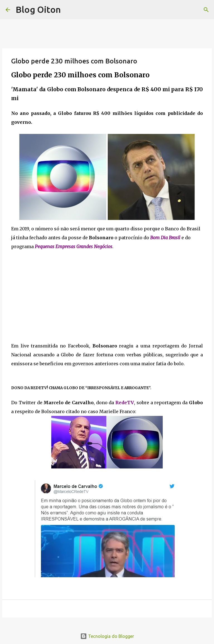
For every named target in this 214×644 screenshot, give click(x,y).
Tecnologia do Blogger (107, 636)
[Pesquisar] (206, 10)
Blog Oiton (38, 9)
